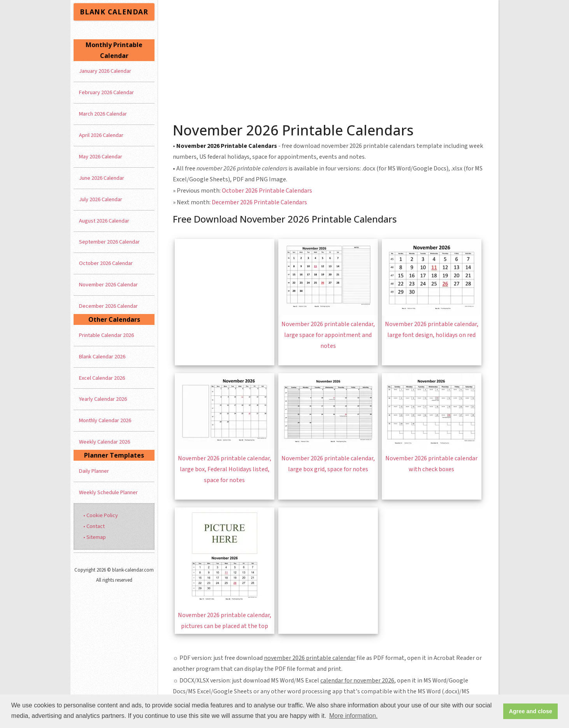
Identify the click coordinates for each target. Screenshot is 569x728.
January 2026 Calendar (105, 71)
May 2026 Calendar (101, 157)
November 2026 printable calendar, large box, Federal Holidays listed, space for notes (225, 469)
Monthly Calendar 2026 (105, 420)
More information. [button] (354, 716)
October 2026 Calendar (106, 263)
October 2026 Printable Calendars (267, 191)
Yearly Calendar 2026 (103, 399)
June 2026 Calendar (102, 178)
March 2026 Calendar (103, 114)
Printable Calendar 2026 (106, 335)
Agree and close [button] (531, 711)
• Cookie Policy (101, 515)
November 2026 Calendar (108, 285)
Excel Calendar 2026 (102, 378)
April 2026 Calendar (101, 135)
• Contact (94, 526)
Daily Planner (94, 471)
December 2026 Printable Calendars (259, 202)
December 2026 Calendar (108, 306)
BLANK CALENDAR (114, 12)
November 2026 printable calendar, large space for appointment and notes (328, 335)
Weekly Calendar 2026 (104, 442)
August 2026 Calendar (104, 221)
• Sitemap (95, 537)
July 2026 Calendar (101, 199)
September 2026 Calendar (109, 242)
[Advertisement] (328, 58)
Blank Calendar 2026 (102, 357)
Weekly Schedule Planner (108, 492)
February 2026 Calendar (106, 92)
